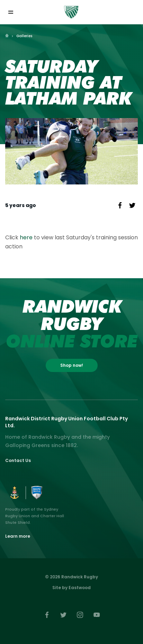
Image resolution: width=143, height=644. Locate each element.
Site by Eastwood (71, 588)
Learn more (18, 536)
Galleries (24, 36)
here (27, 237)
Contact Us (18, 460)
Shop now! (72, 365)
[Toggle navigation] (11, 12)
